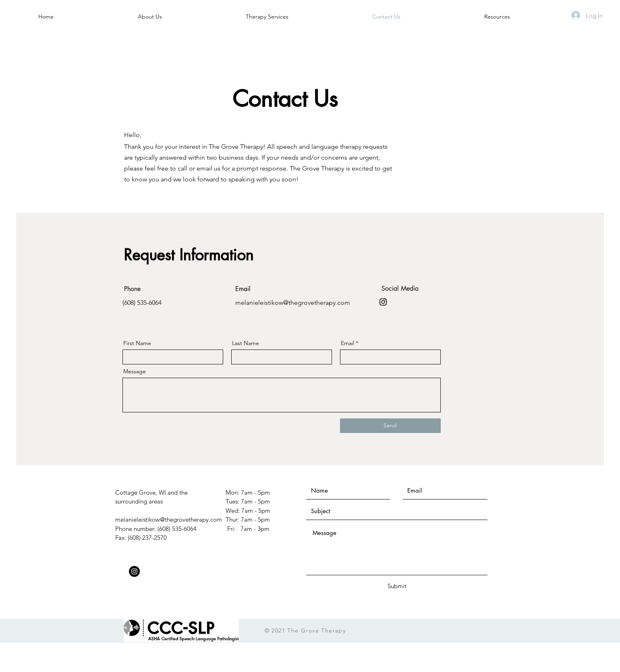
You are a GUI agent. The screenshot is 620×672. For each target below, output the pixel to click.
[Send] (390, 426)
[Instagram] (383, 302)
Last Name (246, 343)
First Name (137, 343)
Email (347, 343)
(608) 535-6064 (142, 303)
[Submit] (397, 586)
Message (135, 371)
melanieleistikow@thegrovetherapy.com (293, 303)
